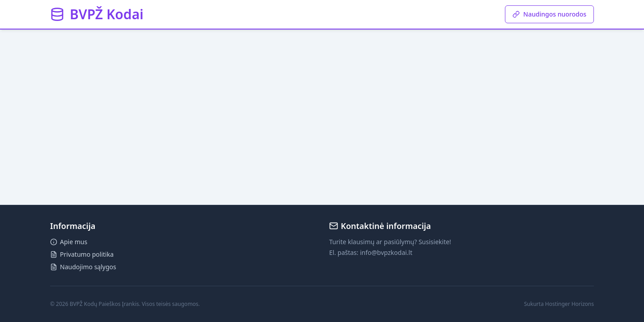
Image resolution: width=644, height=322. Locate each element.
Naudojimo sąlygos (83, 267)
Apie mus (69, 242)
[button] (97, 14)
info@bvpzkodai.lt (386, 252)
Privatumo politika (82, 254)
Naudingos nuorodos (549, 14)
